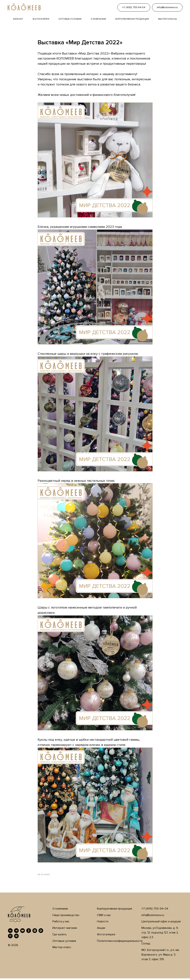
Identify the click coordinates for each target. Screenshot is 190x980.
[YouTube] (23, 932)
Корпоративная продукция (132, 19)
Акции (101, 930)
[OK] (29, 932)
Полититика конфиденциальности (120, 943)
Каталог (18, 19)
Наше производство (66, 917)
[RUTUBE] (16, 938)
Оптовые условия (70, 19)
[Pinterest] (10, 938)
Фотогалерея (41, 19)
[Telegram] (16, 932)
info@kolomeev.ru (153, 917)
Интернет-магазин (65, 930)
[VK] (10, 932)
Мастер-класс (62, 949)
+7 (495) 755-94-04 (155, 910)
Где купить (60, 936)
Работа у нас (61, 923)
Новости (103, 923)
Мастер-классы (167, 19)
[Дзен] (35, 932)
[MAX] (41, 932)
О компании (98, 19)
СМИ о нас (104, 917)
